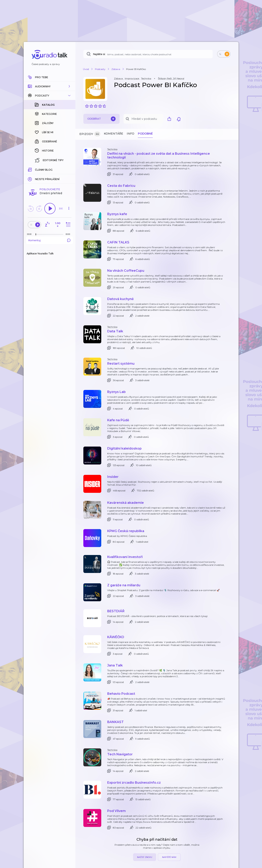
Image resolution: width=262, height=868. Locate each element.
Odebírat (101, 119)
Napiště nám (169, 857)
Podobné (145, 134)
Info (131, 134)
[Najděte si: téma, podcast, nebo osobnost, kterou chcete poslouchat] (148, 54)
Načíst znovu (145, 857)
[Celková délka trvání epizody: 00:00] (69, 169)
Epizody (90, 134)
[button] (50, 86)
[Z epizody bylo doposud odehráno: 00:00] (30, 169)
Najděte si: (99, 54)
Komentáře (113, 134)
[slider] (36, 169)
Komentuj (50, 175)
